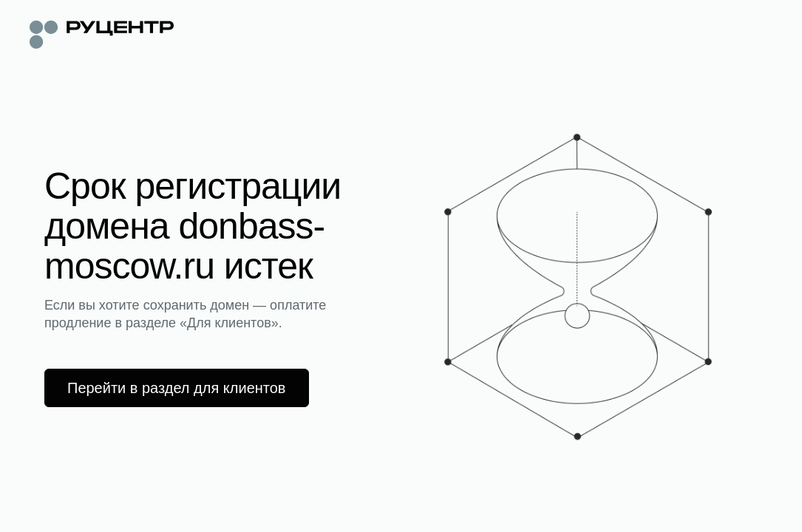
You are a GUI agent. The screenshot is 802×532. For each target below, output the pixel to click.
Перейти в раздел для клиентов (177, 388)
